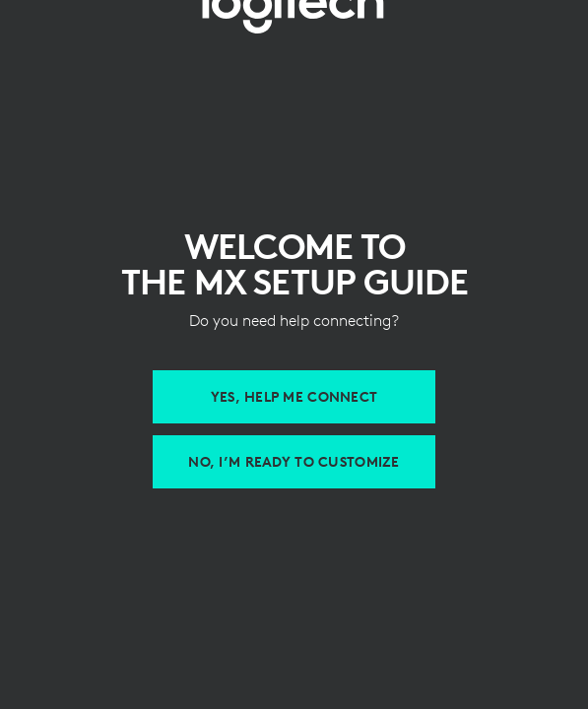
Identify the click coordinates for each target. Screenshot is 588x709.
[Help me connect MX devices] (294, 397)
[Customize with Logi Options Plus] (294, 462)
